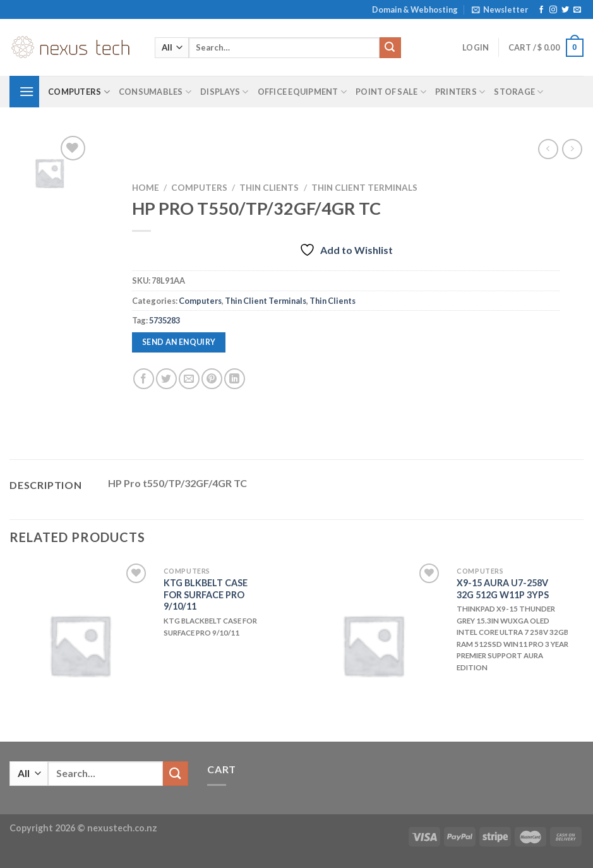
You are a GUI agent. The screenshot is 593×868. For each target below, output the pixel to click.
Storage (518, 92)
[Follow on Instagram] (553, 10)
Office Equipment (302, 92)
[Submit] (390, 48)
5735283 (165, 320)
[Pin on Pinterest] (212, 379)
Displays (225, 92)
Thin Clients (269, 188)
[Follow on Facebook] (541, 10)
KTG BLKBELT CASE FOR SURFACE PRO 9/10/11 (206, 594)
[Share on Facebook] (144, 379)
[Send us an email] (577, 10)
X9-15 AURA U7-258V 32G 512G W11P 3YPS (503, 589)
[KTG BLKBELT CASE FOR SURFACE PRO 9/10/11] (80, 645)
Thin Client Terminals (364, 188)
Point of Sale (391, 92)
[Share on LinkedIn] (235, 379)
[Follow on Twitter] (565, 10)
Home (146, 188)
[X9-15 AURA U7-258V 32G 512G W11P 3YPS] (373, 645)
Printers (460, 92)
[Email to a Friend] (189, 379)
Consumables (155, 92)
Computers (79, 92)
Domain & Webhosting (415, 9)
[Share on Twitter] (166, 379)
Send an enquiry (179, 342)
